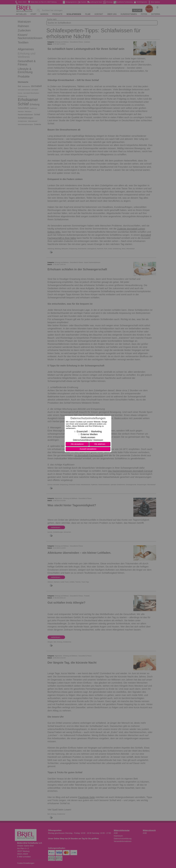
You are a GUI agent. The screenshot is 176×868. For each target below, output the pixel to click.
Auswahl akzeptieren (88, 449)
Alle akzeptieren (77, 444)
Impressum (98, 440)
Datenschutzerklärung (82, 440)
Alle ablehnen (100, 444)
